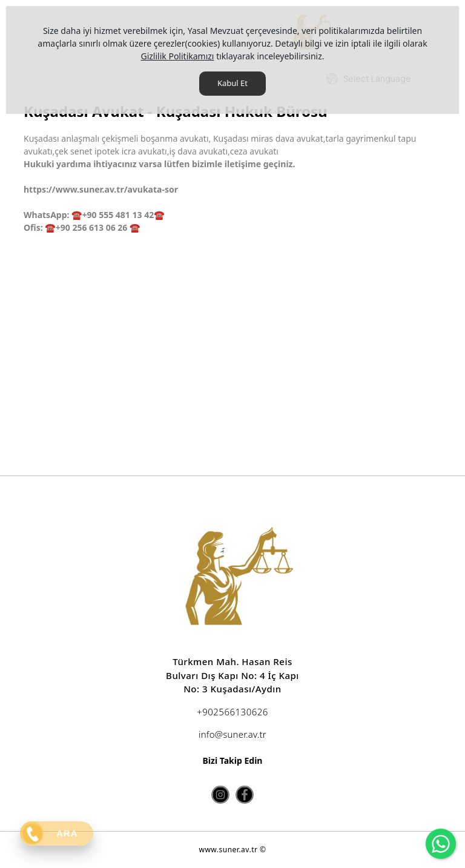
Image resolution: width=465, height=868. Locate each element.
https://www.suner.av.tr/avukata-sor (101, 189)
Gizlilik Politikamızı (177, 56)
